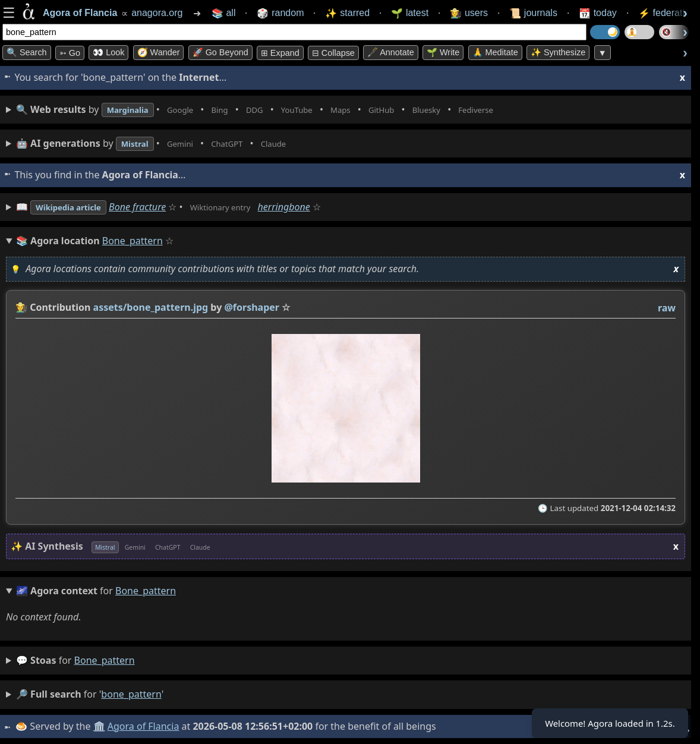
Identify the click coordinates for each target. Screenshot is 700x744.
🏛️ (100, 726)
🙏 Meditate (495, 52)
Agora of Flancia (145, 726)
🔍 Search (27, 52)
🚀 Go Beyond (220, 52)
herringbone (312, 207)
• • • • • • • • (284, 110)
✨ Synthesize (558, 52)
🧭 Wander (159, 52)
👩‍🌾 (21, 307)
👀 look (108, 52)
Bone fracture (152, 207)
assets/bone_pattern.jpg (151, 307)
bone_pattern (105, 660)
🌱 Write (443, 52)
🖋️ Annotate (391, 52)
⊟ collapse (333, 53)
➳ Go (70, 53)
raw (667, 308)
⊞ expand (280, 53)
